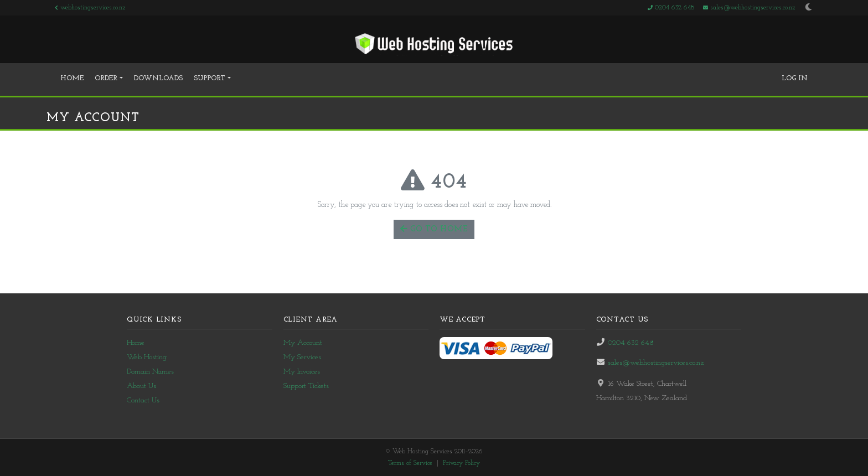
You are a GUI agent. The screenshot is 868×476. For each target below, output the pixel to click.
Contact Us (143, 400)
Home (72, 78)
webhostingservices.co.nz (90, 8)
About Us (141, 386)
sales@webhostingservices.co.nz (749, 8)
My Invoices (302, 372)
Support (211, 78)
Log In (795, 78)
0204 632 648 (671, 8)
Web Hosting (147, 357)
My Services (302, 357)
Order (107, 78)
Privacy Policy (461, 463)
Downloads (158, 78)
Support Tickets (306, 386)
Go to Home (434, 229)
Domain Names (150, 372)
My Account (303, 343)
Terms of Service (410, 463)
